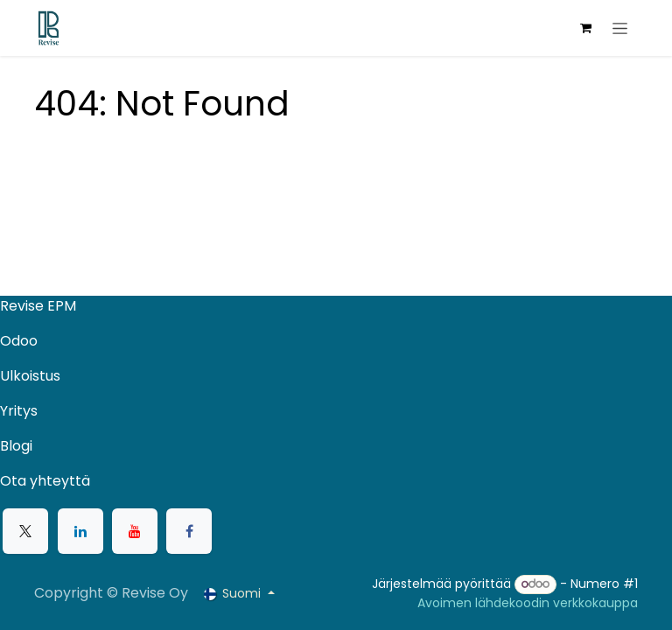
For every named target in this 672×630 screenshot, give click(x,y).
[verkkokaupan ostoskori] (585, 28)
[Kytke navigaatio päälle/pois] (620, 28)
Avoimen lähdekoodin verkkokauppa (528, 603)
